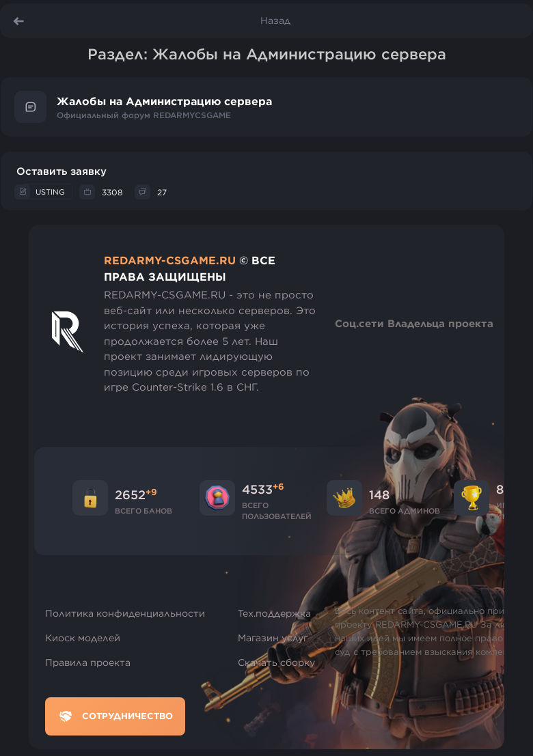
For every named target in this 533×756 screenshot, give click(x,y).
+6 (278, 486)
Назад (275, 20)
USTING (50, 191)
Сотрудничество (115, 716)
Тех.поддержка (274, 613)
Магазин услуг (273, 638)
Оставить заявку (61, 171)
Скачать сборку (276, 662)
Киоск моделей (83, 638)
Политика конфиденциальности (125, 613)
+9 (151, 492)
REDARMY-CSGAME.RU (170, 260)
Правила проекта (88, 662)
